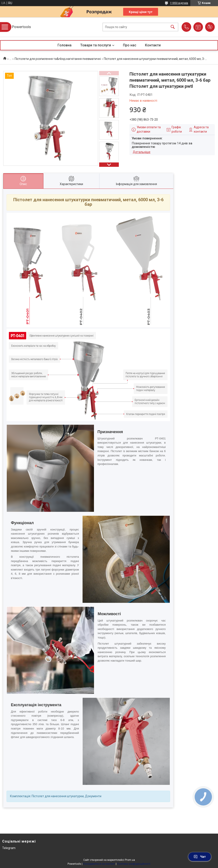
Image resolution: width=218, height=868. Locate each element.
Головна (65, 45)
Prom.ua (130, 860)
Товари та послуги (96, 45)
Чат (200, 857)
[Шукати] (173, 27)
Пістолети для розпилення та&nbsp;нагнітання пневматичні (58, 59)
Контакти (153, 45)
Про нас (130, 45)
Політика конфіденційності (134, 864)
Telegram (9, 848)
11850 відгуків (179, 3)
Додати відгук (210, 27)
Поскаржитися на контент (99, 864)
